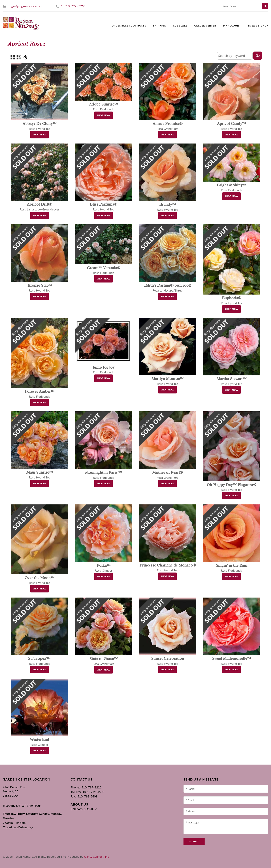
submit (194, 841)
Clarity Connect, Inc (96, 857)
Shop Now (40, 135)
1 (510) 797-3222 (73, 6)
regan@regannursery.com (25, 6)
